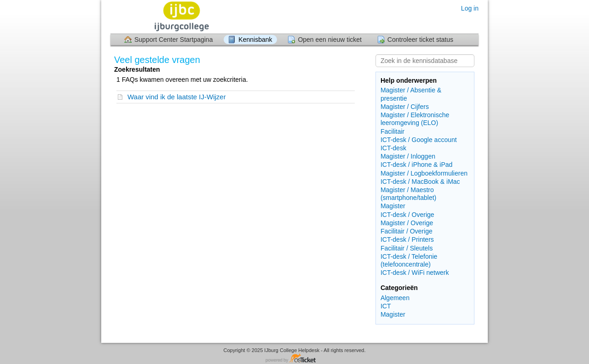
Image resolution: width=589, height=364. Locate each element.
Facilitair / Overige (407, 231)
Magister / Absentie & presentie (411, 94)
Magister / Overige (407, 223)
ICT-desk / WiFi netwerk (415, 273)
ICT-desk (393, 148)
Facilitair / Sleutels (407, 248)
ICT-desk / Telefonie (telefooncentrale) (409, 260)
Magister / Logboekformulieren (424, 173)
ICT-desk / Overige (407, 215)
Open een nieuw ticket (330, 40)
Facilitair (393, 131)
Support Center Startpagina (173, 40)
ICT (386, 306)
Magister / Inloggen (408, 156)
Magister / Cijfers (405, 107)
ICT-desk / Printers (407, 239)
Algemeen (395, 298)
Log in (470, 8)
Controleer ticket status (420, 40)
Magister (393, 206)
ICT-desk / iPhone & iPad (416, 165)
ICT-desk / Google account (419, 140)
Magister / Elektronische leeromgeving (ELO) (415, 119)
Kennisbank (255, 40)
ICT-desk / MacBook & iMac (420, 182)
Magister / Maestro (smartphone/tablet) (408, 194)
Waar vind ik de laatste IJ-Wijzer (177, 97)
